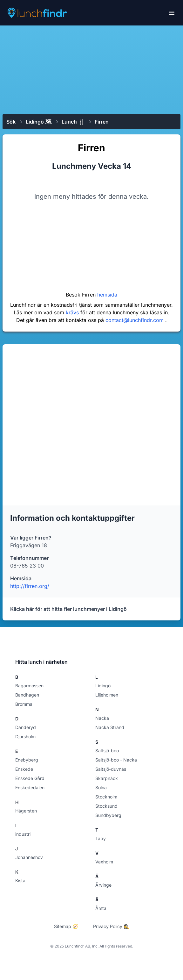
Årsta (101, 908)
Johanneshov (29, 857)
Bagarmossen (29, 686)
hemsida (107, 295)
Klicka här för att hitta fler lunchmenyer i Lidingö (68, 609)
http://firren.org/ (30, 586)
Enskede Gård (30, 778)
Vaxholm (104, 862)
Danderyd (26, 727)
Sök (11, 122)
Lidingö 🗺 (39, 122)
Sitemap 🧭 (66, 926)
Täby (101, 838)
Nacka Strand (110, 727)
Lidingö (103, 686)
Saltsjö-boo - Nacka (116, 760)
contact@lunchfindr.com (135, 320)
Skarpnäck (107, 778)
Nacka (102, 718)
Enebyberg (27, 760)
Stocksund (106, 806)
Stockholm (106, 797)
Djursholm (25, 737)
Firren (102, 122)
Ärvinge (103, 885)
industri (23, 834)
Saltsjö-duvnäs (111, 769)
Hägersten (26, 811)
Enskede (24, 769)
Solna (101, 787)
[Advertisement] (91, 69)
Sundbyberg (108, 815)
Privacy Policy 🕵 (111, 926)
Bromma (24, 704)
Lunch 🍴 (73, 122)
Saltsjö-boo (107, 751)
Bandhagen (27, 695)
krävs (73, 312)
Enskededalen (30, 787)
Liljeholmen (107, 695)
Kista (20, 880)
